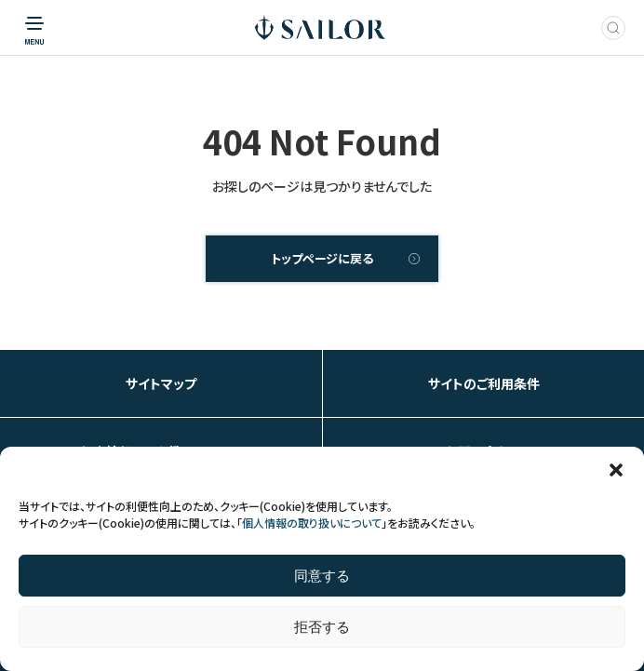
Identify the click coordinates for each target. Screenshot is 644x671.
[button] (616, 470)
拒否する (322, 627)
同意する (322, 576)
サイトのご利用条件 (484, 383)
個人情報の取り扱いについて (312, 523)
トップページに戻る (322, 258)
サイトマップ (161, 383)
